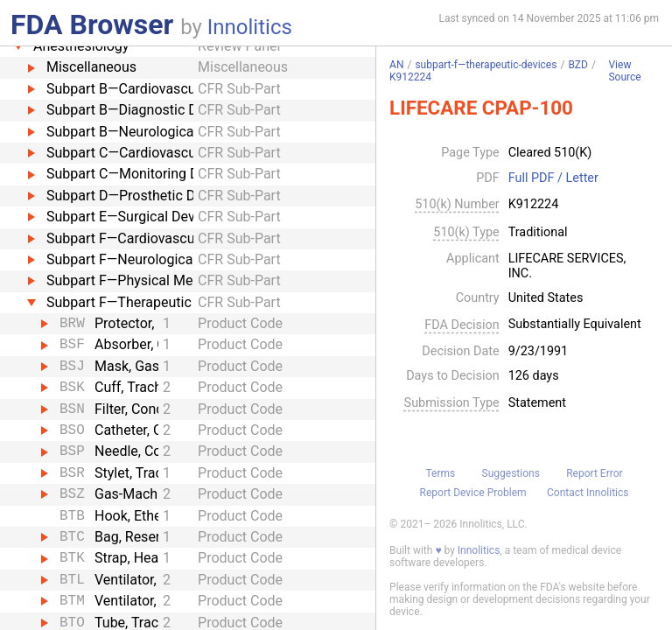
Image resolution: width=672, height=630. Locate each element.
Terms (440, 473)
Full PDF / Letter (553, 178)
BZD (578, 65)
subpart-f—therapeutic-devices (486, 65)
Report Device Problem (473, 493)
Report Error (594, 473)
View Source (624, 71)
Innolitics (250, 27)
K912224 (410, 77)
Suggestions (511, 473)
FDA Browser (92, 24)
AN (396, 65)
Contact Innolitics (588, 493)
